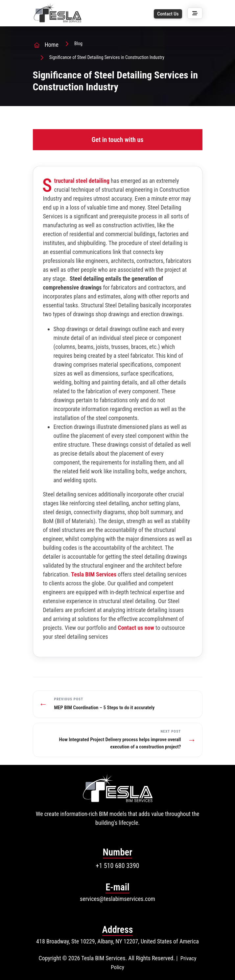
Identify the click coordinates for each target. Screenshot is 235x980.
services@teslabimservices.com (117, 899)
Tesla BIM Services (94, 574)
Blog (78, 43)
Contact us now (136, 628)
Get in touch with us (118, 140)
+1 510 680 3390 (117, 866)
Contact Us (168, 14)
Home (52, 45)
